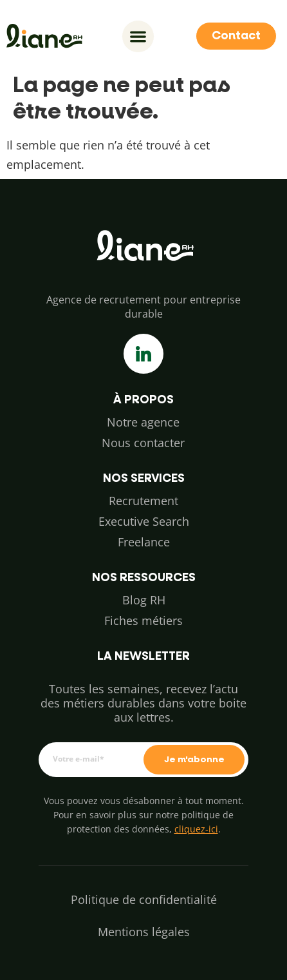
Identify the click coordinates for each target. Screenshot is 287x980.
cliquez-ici (196, 829)
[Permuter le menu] (138, 36)
